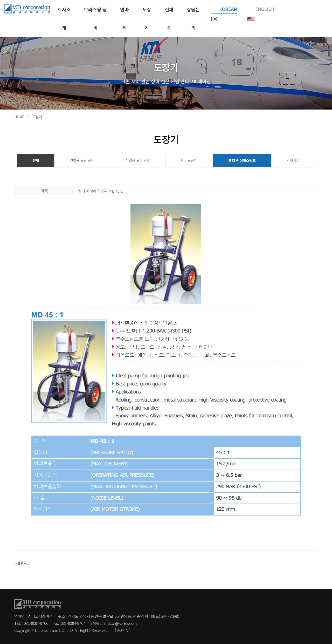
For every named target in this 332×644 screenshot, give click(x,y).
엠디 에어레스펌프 (242, 160)
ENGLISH (265, 9)
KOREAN (228, 9)
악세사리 (293, 160)
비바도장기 (189, 160)
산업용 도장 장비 (138, 160)
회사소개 (64, 18)
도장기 (146, 18)
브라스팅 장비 (95, 18)
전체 (36, 160)
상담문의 (193, 18)
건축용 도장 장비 (82, 160)
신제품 (169, 18)
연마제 (124, 18)
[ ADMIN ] (123, 630)
